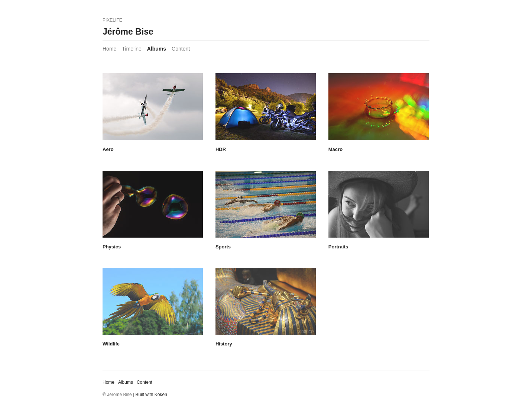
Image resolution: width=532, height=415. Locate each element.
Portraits (338, 247)
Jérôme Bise (128, 32)
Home (109, 49)
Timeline (132, 49)
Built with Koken (151, 395)
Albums (157, 49)
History (224, 344)
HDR (221, 149)
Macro (335, 149)
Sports (223, 247)
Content (181, 49)
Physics (112, 247)
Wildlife (111, 344)
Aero (108, 149)
